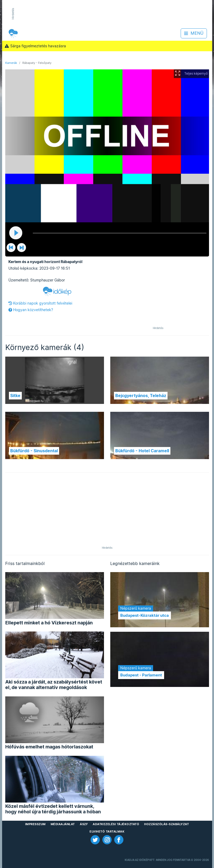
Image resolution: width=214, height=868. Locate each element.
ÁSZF (84, 824)
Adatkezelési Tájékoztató (116, 824)
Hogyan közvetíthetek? (31, 310)
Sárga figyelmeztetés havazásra (35, 46)
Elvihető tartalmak (107, 831)
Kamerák (11, 63)
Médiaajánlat (63, 824)
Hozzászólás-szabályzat (166, 824)
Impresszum (35, 824)
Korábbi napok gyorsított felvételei (40, 303)
